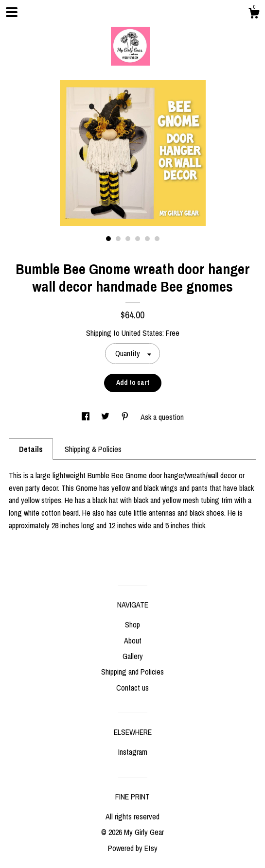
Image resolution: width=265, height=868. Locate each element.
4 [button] (138, 239)
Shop (132, 625)
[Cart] (254, 15)
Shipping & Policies (93, 449)
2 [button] (118, 239)
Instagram (133, 752)
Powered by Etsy (133, 848)
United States (142, 333)
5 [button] (147, 239)
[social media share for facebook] (87, 417)
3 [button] (128, 239)
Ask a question (162, 417)
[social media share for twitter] (106, 417)
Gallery (133, 656)
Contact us (132, 688)
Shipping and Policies (132, 672)
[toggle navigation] (12, 12)
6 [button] (157, 239)
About (133, 641)
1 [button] (108, 239)
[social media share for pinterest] (126, 417)
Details (31, 449)
